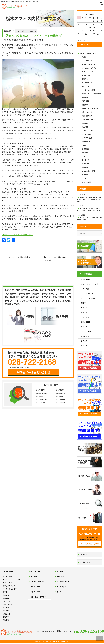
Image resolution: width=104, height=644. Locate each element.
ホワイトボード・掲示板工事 (26, 31)
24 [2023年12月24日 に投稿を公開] (101, 30)
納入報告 (85, 127)
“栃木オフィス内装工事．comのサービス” (17, 235)
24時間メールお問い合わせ (33, 354)
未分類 (84, 57)
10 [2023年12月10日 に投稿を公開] (101, 24)
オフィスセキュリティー (90, 68)
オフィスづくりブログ (38, 597)
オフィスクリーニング (89, 64)
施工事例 (34, 576)
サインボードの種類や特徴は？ (20, 257)
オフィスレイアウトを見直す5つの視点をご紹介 (89, 218)
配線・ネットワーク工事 (90, 108)
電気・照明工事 (87, 116)
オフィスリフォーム (88, 131)
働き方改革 (85, 149)
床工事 (84, 178)
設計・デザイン (87, 141)
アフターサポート (37, 592)
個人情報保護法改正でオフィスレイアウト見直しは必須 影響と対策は (89, 209)
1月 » (84, 40)
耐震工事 (85, 105)
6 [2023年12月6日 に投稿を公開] (86, 24)
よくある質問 (35, 587)
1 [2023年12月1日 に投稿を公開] (94, 21)
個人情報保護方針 (63, 582)
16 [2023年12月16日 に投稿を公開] (98, 27)
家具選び (85, 123)
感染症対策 (85, 164)
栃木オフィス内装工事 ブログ (89, 53)
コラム (84, 156)
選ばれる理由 (35, 571)
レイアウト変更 (87, 138)
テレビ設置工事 (87, 83)
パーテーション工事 (88, 90)
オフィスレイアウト (88, 72)
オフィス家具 (86, 75)
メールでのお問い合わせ (89, 544)
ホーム (59, 592)
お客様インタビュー (37, 582)
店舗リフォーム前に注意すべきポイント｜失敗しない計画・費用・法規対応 (89, 199)
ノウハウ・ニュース (88, 119)
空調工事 (85, 167)
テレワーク (85, 160)
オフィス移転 (86, 134)
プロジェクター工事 (88, 171)
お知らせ (85, 79)
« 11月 (79, 40)
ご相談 (84, 145)
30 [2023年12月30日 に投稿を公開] (98, 34)
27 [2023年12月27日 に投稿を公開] (86, 34)
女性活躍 (85, 153)
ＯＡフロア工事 (87, 61)
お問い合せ (61, 576)
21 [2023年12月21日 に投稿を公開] (90, 30)
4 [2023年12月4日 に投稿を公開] (79, 24)
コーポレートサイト (86, 562)
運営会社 (60, 571)
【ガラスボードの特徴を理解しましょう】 (55, 259)
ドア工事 (85, 175)
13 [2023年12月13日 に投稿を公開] (86, 27)
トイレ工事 (85, 86)
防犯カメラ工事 (87, 112)
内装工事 (85, 97)
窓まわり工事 (86, 182)
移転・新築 (85, 101)
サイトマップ (84, 554)
